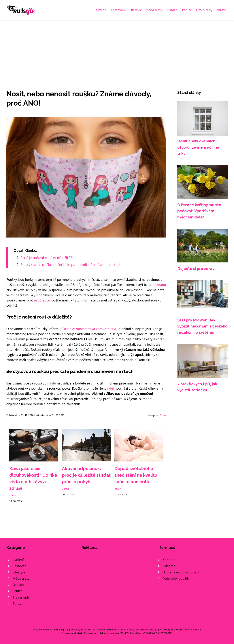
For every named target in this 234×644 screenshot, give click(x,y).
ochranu (160, 285)
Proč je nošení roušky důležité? (46, 258)
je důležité (42, 300)
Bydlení (102, 10)
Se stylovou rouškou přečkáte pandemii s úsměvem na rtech (71, 265)
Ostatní (173, 10)
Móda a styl (154, 10)
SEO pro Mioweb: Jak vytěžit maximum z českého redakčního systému (202, 326)
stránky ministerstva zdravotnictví (90, 329)
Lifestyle (136, 10)
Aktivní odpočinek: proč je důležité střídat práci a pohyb (86, 475)
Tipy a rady (204, 10)
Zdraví (221, 10)
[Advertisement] (117, 47)
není (64, 349)
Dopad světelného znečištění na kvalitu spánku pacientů (136, 475)
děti (112, 388)
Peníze (187, 10)
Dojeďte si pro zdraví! (197, 269)
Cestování (118, 10)
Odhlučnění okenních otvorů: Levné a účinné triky (198, 147)
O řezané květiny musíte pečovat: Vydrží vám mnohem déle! (199, 211)
